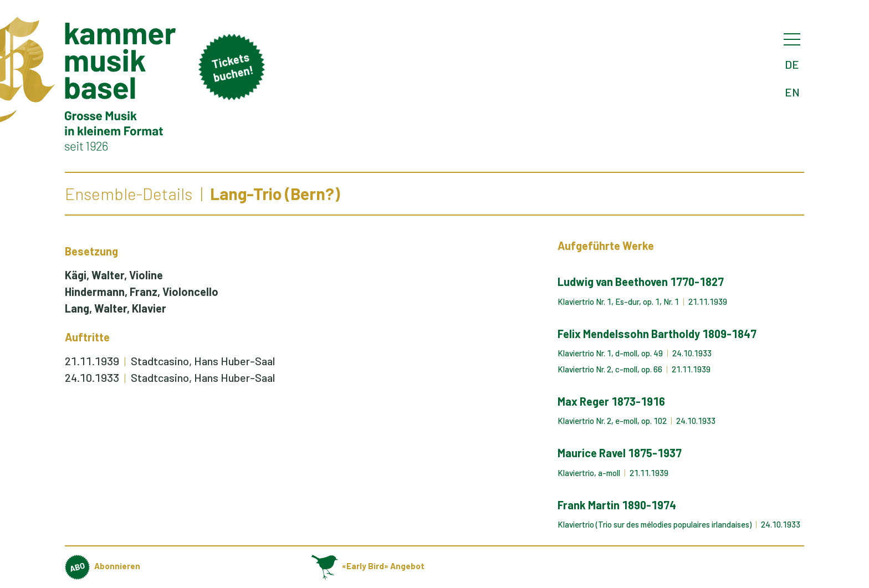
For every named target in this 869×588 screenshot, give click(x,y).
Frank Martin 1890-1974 (617, 505)
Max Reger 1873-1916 (611, 401)
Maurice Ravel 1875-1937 (620, 453)
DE (792, 64)
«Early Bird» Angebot (368, 566)
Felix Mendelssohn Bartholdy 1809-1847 (657, 334)
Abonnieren (103, 566)
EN (792, 92)
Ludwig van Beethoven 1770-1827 (641, 282)
